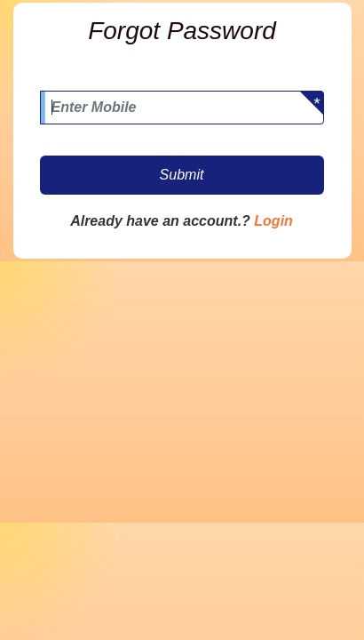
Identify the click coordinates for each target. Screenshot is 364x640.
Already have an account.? (160, 221)
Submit (182, 175)
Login (273, 221)
